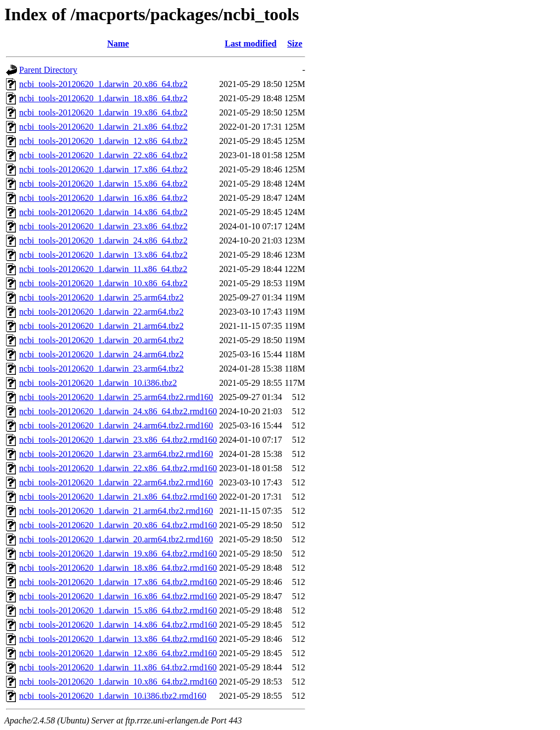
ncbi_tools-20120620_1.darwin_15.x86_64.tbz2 (103, 184)
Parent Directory (48, 70)
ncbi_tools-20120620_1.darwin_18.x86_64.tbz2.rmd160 (118, 568)
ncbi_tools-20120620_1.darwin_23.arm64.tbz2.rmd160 (116, 454)
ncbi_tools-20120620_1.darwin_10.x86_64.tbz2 (103, 283)
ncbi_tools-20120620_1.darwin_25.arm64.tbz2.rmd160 (116, 397)
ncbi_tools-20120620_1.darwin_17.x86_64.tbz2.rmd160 (118, 582)
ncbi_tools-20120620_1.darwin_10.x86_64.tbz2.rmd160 (118, 682)
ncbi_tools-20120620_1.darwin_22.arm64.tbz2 (101, 312)
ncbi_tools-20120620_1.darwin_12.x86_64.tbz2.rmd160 (118, 653)
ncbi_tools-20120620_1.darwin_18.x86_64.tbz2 (103, 98)
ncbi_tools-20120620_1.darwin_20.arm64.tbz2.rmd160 (116, 539)
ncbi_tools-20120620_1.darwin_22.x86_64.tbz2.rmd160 (118, 468)
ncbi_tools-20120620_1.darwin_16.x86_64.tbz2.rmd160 (118, 596)
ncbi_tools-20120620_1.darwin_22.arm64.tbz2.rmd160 (116, 482)
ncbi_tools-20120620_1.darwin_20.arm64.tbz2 (101, 340)
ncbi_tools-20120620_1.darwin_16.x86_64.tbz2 (103, 198)
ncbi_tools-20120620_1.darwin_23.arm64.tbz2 (101, 369)
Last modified (251, 44)
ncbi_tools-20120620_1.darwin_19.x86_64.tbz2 (103, 112)
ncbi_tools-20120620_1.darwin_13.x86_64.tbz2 (103, 255)
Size (295, 44)
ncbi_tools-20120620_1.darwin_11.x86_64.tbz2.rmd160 (118, 667)
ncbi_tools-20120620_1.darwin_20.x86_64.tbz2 (103, 84)
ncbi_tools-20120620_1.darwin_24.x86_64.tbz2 (103, 241)
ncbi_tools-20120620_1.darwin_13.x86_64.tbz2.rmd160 (118, 639)
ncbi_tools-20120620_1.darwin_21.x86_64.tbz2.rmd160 (118, 497)
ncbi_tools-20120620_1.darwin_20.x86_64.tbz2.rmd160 (118, 525)
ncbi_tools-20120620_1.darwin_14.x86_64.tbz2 (103, 212)
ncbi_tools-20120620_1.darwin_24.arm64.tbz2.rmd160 (116, 425)
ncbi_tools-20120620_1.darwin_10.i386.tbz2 (98, 383)
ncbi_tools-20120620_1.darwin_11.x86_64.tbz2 (103, 269)
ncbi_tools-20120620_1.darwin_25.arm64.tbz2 (101, 297)
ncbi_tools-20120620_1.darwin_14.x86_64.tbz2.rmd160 (118, 625)
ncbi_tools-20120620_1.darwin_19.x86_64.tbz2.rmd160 (118, 554)
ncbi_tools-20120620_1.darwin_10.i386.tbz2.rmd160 (113, 696)
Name (118, 44)
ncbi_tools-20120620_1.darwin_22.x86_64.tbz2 (103, 155)
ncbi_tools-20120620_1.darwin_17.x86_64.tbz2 (103, 169)
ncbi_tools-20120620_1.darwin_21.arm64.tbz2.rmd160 (116, 511)
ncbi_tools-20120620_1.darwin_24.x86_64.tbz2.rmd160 (118, 411)
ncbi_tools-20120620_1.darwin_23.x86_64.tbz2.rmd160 (118, 440)
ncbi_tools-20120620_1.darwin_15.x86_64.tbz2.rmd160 (118, 610)
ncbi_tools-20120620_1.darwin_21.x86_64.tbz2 (103, 127)
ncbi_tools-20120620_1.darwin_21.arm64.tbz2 (101, 326)
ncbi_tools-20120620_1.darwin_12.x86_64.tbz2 (103, 141)
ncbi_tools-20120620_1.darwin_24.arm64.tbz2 (101, 354)
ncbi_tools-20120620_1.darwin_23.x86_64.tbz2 (103, 226)
